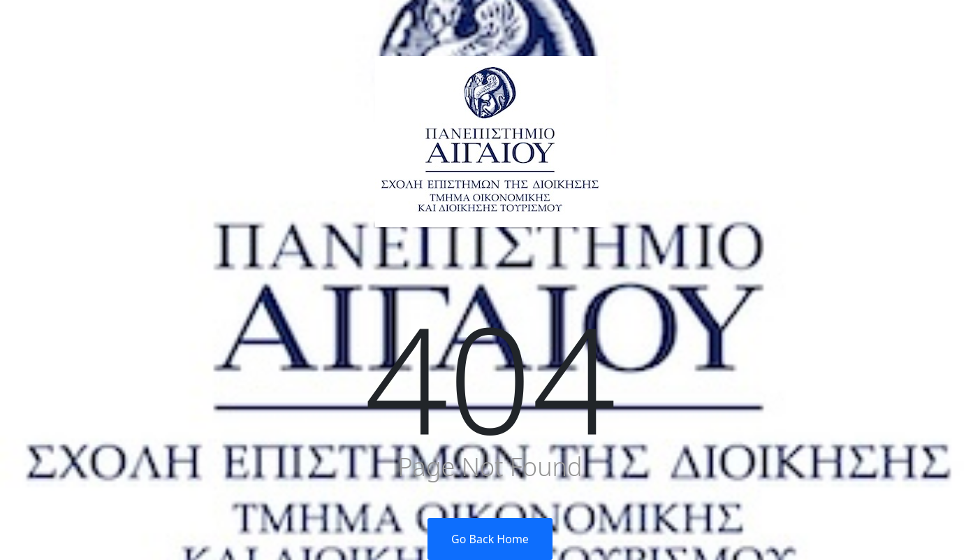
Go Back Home (490, 539)
